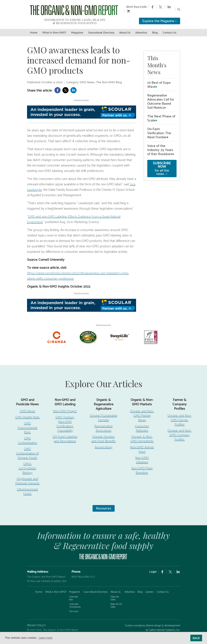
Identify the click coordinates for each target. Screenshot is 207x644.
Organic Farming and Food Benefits (103, 434)
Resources (104, 503)
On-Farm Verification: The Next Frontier (159, 128)
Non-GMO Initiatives (142, 455)
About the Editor (115, 593)
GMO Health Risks (27, 412)
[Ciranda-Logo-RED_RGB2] (57, 332)
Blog (140, 587)
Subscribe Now (74, 593)
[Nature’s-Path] (88, 332)
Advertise (130, 587)
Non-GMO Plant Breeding (142, 465)
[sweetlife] (119, 332)
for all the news (162, 164)
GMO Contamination (27, 435)
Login (153, 567)
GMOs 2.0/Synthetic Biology (27, 463)
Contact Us (163, 587)
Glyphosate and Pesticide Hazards (27, 476)
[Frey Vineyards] (151, 332)
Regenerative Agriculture (103, 423)
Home (39, 587)
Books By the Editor (116, 601)
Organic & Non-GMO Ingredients (142, 434)
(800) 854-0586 (130, 7)
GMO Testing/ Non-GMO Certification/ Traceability (65, 419)
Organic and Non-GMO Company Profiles (180, 430)
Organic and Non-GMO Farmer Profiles (180, 415)
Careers (150, 587)
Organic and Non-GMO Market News (142, 410)
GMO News (27, 406)
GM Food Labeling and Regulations (65, 434)
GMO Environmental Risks (27, 423)
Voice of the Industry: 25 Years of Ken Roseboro (160, 145)
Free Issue (74, 606)
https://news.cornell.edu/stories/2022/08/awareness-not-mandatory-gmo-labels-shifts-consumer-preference (78, 271)
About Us (116, 587)
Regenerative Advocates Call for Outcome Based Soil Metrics (161, 96)
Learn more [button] (46, 638)
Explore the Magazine (160, 16)
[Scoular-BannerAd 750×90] (82, 107)
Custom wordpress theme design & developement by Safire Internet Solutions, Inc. (152, 623)
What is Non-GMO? (56, 587)
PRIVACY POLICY (36, 620)
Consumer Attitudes (142, 423)
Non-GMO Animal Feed (142, 444)
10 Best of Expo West (159, 80)
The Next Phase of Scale (161, 113)
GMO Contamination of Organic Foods (27, 448)
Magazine (74, 587)
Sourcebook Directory (96, 587)
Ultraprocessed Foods (27, 486)
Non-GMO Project (65, 406)
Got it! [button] (196, 638)
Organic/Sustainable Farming (104, 413)
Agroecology (104, 442)
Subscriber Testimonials (75, 601)
